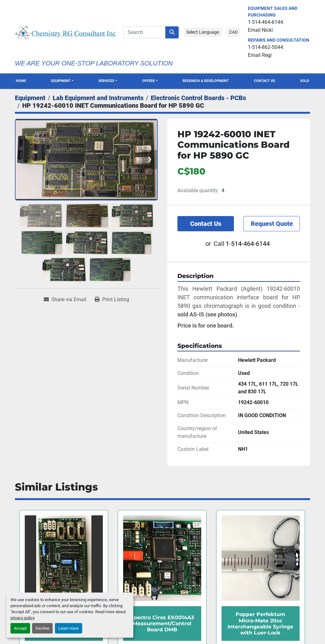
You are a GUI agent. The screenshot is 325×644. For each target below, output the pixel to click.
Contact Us (265, 81)
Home (21, 81)
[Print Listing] (112, 300)
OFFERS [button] (149, 81)
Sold (305, 81)
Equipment (61, 81)
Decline (42, 628)
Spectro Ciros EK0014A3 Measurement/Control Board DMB (162, 624)
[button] (62, 81)
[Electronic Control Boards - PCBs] (198, 98)
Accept (20, 628)
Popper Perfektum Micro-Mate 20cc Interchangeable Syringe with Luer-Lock (260, 624)
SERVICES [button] (106, 81)
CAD (233, 32)
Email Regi (260, 55)
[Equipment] (30, 98)
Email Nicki (260, 30)
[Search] (144, 32)
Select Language (203, 32)
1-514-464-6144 (265, 22)
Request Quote (272, 224)
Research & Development (206, 81)
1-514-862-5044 (265, 47)
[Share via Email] (65, 300)
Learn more (69, 628)
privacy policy (22, 618)
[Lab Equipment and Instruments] (98, 98)
